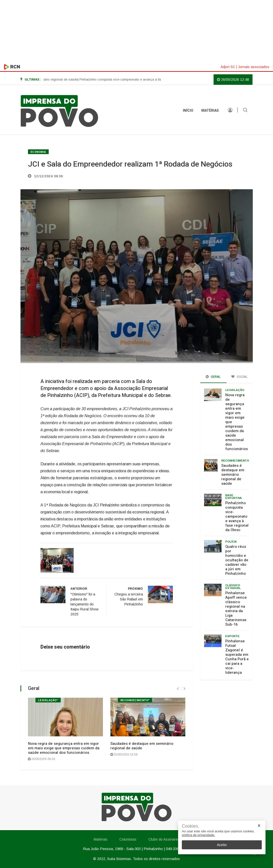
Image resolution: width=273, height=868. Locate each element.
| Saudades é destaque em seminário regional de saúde (44, 79)
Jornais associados (254, 67)
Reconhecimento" (135, 700)
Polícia (231, 542)
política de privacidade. (198, 835)
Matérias (210, 111)
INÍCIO (188, 111)
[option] (44, 80)
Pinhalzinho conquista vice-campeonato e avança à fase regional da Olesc (237, 516)
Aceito (222, 845)
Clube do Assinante (164, 839)
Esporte (232, 636)
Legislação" (48, 700)
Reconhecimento (235, 461)
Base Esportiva (234, 497)
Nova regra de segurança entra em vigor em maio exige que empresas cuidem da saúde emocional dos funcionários (64, 748)
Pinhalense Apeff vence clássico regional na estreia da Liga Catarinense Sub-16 (236, 609)
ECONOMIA (38, 152)
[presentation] (178, 689)
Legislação (235, 390)
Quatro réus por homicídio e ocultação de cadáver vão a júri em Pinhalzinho (237, 560)
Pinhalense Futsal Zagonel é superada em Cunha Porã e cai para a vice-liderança (237, 657)
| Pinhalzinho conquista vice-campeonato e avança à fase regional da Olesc (143, 79)
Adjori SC (228, 67)
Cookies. (191, 826)
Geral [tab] (213, 377)
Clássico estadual (233, 587)
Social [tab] (240, 377)
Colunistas (128, 839)
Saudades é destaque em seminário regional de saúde (142, 746)
